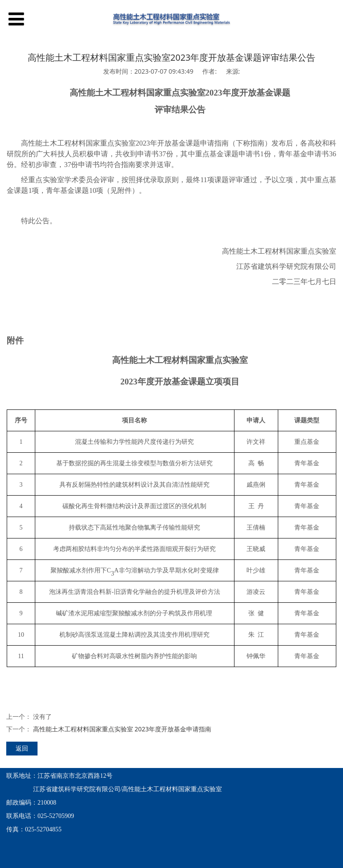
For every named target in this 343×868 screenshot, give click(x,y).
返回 (22, 748)
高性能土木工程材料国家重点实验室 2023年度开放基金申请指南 (122, 729)
